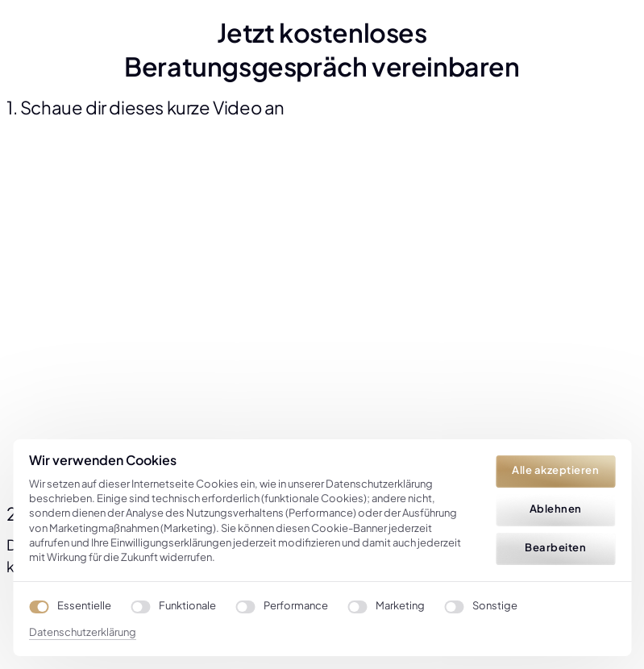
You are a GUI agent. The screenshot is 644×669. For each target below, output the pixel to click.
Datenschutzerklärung (83, 632)
